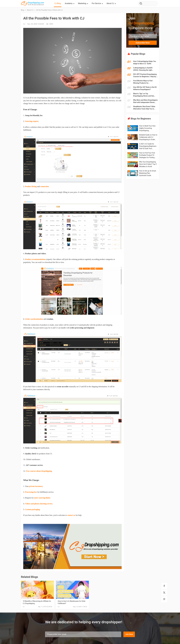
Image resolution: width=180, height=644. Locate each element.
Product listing (31, 186)
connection (45, 186)
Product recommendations (35, 259)
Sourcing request (32, 121)
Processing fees (31, 492)
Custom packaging (32, 509)
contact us (71, 515)
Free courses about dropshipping (39, 471)
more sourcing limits (42, 498)
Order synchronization (34, 319)
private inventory (36, 486)
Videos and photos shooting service (39, 504)
